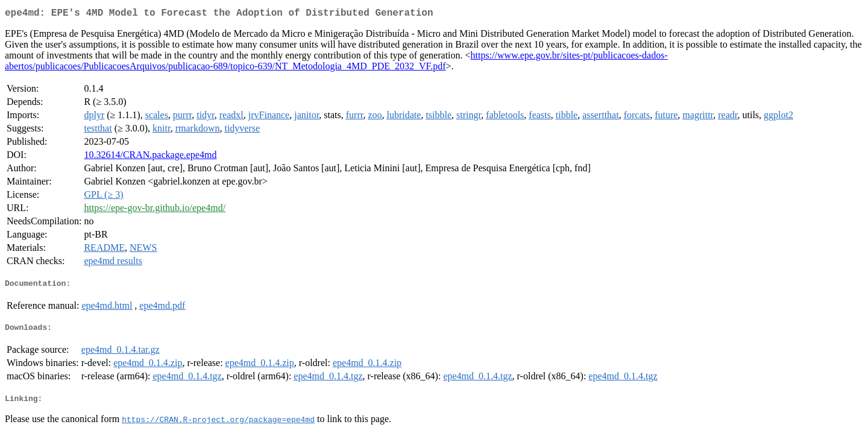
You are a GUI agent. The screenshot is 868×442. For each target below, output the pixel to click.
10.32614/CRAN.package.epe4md (150, 157)
